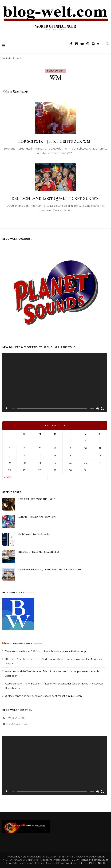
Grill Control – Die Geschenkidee (34, 534)
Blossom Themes (34, 863)
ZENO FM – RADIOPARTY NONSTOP (37, 517)
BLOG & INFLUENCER (92, 863)
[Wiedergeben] (7, 408)
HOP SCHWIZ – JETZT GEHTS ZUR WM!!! (56, 141)
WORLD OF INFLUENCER (56, 26)
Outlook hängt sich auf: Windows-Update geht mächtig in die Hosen (43, 696)
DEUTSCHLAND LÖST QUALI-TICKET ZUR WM (56, 198)
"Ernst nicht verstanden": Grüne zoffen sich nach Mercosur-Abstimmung (45, 651)
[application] (55, 382)
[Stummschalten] (98, 408)
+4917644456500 (16, 718)
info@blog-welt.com (18, 724)
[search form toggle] (107, 44)
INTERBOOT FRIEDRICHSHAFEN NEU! (39, 552)
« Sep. (8, 477)
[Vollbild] (103, 408)
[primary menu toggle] (4, 46)
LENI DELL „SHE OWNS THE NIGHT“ (37, 499)
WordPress (72, 863)
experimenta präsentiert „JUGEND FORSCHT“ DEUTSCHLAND (50, 569)
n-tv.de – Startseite (19, 643)
